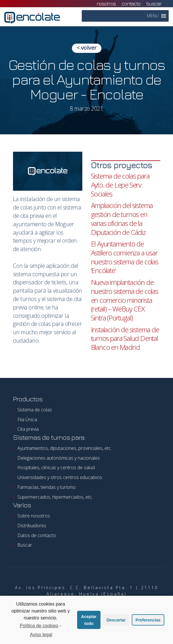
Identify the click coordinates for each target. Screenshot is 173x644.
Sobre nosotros (34, 516)
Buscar (154, 4)
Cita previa (28, 429)
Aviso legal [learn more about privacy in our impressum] (41, 635)
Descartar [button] (116, 621)
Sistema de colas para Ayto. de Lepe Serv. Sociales (120, 185)
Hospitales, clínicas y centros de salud (56, 467)
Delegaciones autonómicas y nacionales (59, 458)
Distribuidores (32, 526)
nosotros (106, 4)
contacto (131, 4)
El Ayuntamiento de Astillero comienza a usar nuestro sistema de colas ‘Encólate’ (125, 257)
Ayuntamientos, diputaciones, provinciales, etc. (65, 448)
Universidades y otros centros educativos (60, 477)
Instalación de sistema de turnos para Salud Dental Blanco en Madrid (125, 338)
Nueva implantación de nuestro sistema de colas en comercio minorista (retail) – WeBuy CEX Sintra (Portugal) (125, 300)
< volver (87, 48)
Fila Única (27, 420)
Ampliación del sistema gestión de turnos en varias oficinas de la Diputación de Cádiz (122, 219)
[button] (153, 16)
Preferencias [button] (148, 621)
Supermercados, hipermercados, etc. (55, 497)
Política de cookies (39, 627)
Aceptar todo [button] (89, 621)
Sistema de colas (35, 410)
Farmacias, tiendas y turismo (46, 487)
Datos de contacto (37, 535)
